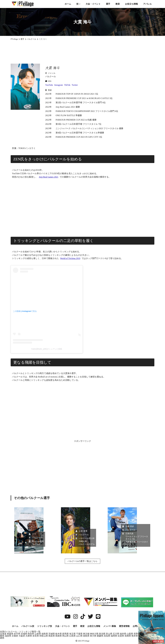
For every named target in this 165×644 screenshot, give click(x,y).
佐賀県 (121, 636)
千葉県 (79, 634)
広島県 (72, 636)
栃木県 (59, 634)
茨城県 (52, 634)
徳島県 (86, 636)
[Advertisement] (82, 52)
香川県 (93, 636)
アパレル (147, 4)
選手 (108, 4)
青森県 (10, 634)
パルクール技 (28, 626)
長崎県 (128, 636)
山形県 (38, 634)
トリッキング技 (45, 626)
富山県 (109, 634)
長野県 (137, 634)
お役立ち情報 (131, 4)
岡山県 (65, 636)
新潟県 (102, 634)
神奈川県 (94, 634)
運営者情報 (124, 626)
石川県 (116, 634)
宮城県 (24, 634)
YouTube (49, 85)
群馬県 (65, 634)
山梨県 (130, 634)
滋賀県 (8, 636)
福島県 (45, 634)
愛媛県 (100, 636)
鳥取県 (52, 636)
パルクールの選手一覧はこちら (82, 561)
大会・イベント (93, 4)
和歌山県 (44, 636)
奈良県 (36, 636)
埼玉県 (72, 634)
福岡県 (114, 636)
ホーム (68, 4)
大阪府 (22, 636)
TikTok (67, 85)
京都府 (15, 636)
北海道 (3, 634)
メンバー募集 (110, 626)
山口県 (79, 636)
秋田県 (31, 634)
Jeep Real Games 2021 (49, 177)
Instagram (59, 85)
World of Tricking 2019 (70, 258)
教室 (118, 4)
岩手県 (17, 634)
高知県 (107, 636)
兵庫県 (29, 636)
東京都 (86, 634)
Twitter (75, 85)
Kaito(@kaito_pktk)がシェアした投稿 (47, 349)
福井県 (123, 634)
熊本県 (135, 636)
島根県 (59, 636)
